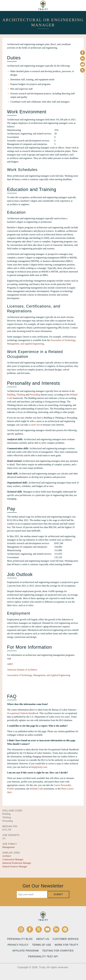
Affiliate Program (26, 951)
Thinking (21, 395)
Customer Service (66, 939)
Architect (7, 856)
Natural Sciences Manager (15, 866)
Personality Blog (20, 939)
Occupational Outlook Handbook (23, 713)
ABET (10, 664)
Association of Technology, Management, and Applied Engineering (39, 675)
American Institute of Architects (22, 670)
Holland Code (36, 789)
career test (35, 425)
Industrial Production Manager (17, 863)
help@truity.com (39, 767)
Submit (58, 894)
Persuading (35, 395)
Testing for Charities (58, 951)
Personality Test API (43, 957)
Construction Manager (13, 859)
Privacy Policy (18, 945)
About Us (43, 939)
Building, (11, 395)
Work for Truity (66, 945)
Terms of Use (42, 945)
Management (9, 847)
